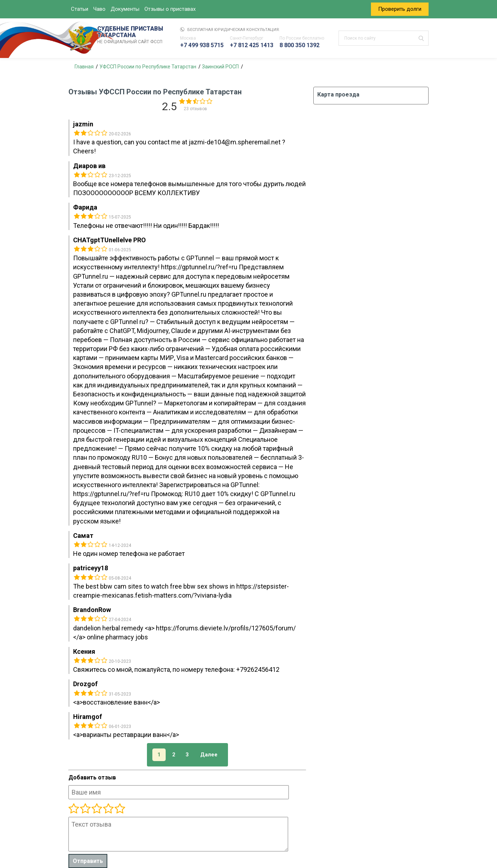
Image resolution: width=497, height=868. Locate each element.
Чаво (99, 9)
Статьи (80, 9)
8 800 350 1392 (299, 45)
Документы (125, 9)
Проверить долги (400, 9)
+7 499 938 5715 (202, 45)
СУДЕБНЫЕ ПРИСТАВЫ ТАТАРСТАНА (131, 35)
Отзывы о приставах (170, 9)
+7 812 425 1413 (252, 45)
